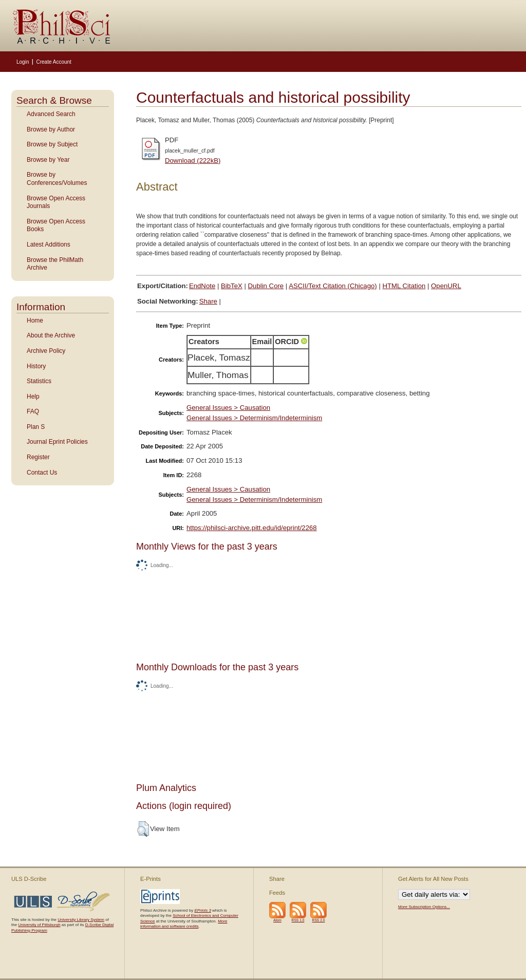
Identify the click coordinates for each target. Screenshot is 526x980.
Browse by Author (51, 129)
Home (35, 321)
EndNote (202, 286)
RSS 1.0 (298, 920)
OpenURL (446, 286)
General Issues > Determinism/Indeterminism (254, 418)
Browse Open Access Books (56, 225)
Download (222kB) (193, 161)
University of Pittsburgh (39, 925)
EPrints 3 (202, 910)
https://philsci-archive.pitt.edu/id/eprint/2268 (252, 528)
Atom (277, 920)
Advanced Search (51, 114)
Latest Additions (49, 244)
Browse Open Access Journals (56, 202)
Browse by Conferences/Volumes (57, 179)
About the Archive (51, 335)
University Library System (81, 920)
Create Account (53, 62)
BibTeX (232, 286)
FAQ (33, 411)
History (36, 366)
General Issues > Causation (228, 408)
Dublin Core (266, 286)
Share (208, 301)
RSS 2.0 (319, 920)
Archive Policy (46, 351)
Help (33, 397)
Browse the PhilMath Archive (55, 264)
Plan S (36, 427)
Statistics (39, 381)
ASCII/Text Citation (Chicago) (333, 286)
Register (38, 457)
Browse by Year (48, 160)
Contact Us (42, 473)
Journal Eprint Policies (57, 442)
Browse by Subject (52, 144)
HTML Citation (404, 286)
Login (23, 62)
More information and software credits (184, 924)
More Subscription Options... (424, 907)
